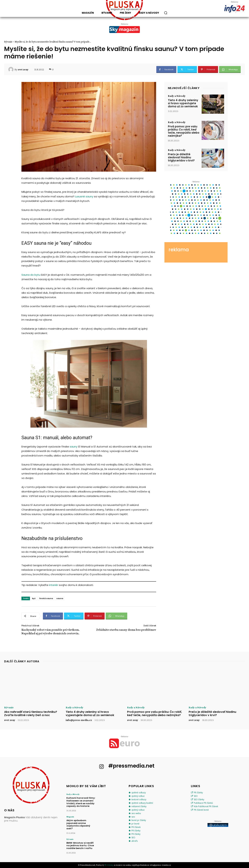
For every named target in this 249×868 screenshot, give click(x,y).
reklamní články (139, 806)
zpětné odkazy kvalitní (142, 803)
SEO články (199, 799)
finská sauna (46, 598)
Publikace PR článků (203, 803)
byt (34, 598)
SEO (133, 837)
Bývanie (8, 42)
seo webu (136, 813)
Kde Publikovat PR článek (206, 806)
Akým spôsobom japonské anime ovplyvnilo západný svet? (78, 824)
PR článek (136, 827)
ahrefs (135, 841)
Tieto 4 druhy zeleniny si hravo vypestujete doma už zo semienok (183, 103)
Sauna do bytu (31, 275)
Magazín (70, 817)
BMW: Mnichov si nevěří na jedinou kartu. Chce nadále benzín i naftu (80, 845)
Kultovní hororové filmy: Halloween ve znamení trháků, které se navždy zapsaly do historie (81, 802)
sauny (73, 447)
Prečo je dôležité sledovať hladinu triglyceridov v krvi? (181, 157)
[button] (166, 13)
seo (133, 817)
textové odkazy (139, 799)
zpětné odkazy (139, 793)
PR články (136, 831)
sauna (60, 598)
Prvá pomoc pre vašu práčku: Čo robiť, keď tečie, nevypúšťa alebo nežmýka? (184, 131)
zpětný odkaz (138, 796)
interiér (54, 585)
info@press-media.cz (79, 720)
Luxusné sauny (84, 196)
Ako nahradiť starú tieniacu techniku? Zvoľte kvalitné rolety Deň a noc (31, 713)
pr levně (135, 824)
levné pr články (139, 820)
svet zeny (23, 69)
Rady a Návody (177, 96)
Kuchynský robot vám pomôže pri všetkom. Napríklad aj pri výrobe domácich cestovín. (50, 631)
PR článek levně (201, 810)
